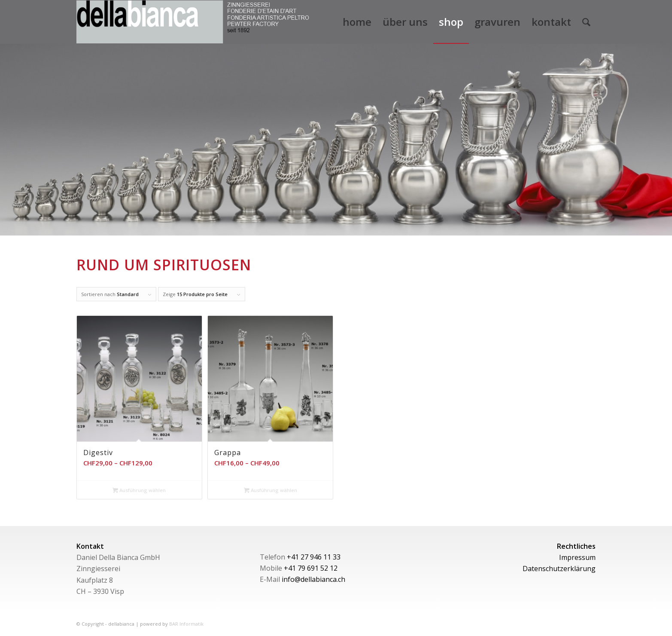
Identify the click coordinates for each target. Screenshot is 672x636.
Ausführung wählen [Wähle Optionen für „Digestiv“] (139, 490)
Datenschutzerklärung (559, 569)
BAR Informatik (186, 624)
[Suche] (586, 22)
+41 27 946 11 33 (314, 557)
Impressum (577, 557)
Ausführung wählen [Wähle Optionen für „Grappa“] (271, 490)
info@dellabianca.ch (313, 579)
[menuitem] (357, 22)
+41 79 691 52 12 (311, 568)
